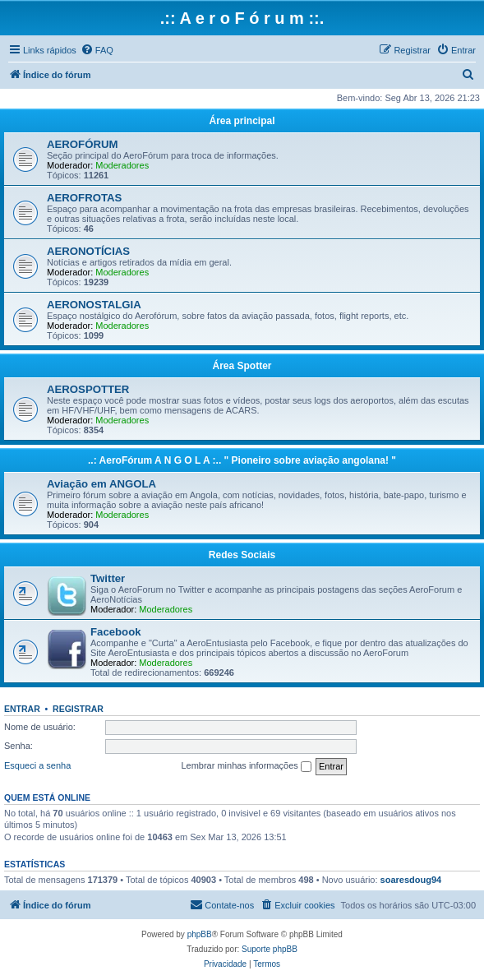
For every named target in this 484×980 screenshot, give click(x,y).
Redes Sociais (242, 555)
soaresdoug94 (411, 880)
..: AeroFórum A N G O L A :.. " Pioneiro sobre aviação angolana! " (242, 460)
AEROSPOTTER (88, 389)
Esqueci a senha (37, 765)
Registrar (78, 709)
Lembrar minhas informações (246, 766)
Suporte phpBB (270, 949)
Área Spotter (242, 366)
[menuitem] (97, 50)
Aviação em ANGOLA (101, 484)
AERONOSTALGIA (94, 305)
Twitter (108, 578)
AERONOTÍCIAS (88, 251)
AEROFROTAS (84, 198)
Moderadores (122, 165)
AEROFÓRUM (82, 144)
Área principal (242, 121)
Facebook (116, 632)
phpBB (200, 934)
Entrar (22, 709)
